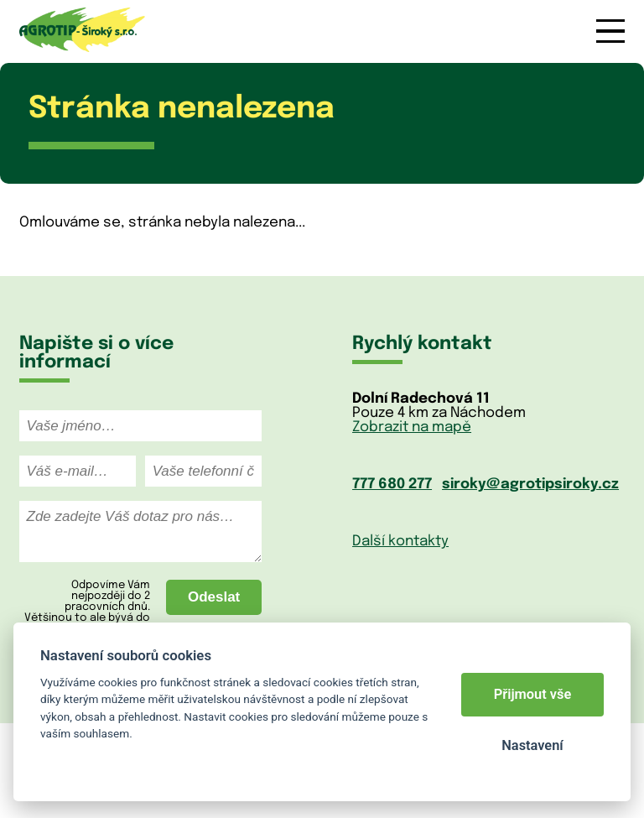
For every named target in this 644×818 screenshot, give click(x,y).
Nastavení (532, 745)
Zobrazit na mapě (412, 427)
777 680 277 (392, 485)
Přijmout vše (533, 694)
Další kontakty (400, 542)
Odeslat (214, 597)
